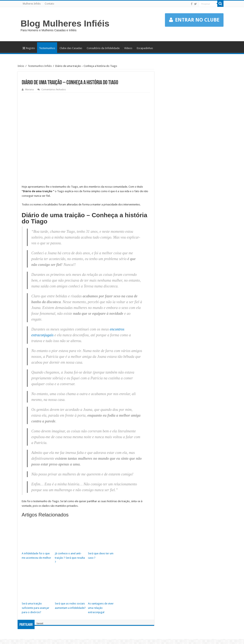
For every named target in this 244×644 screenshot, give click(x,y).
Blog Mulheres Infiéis (65, 23)
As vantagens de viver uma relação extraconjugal (101, 608)
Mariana (29, 90)
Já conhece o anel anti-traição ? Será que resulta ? (70, 558)
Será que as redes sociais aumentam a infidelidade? (70, 606)
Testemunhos (47, 48)
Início (21, 66)
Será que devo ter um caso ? (101, 556)
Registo (29, 48)
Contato (49, 4)
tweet (40, 623)
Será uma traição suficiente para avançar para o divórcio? (35, 608)
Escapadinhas (145, 48)
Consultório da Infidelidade (103, 48)
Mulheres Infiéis (32, 4)
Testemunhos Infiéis (40, 66)
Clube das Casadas (71, 48)
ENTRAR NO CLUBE (194, 20)
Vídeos (128, 48)
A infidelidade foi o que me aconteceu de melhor (36, 556)
